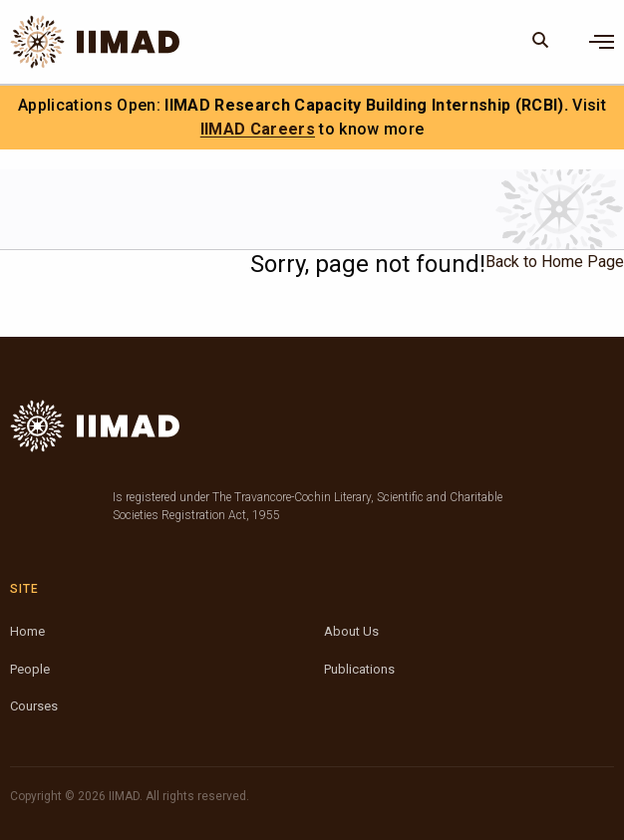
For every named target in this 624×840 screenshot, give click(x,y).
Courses (34, 706)
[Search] (541, 42)
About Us (351, 631)
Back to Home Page (555, 262)
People (30, 669)
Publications (359, 669)
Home (27, 631)
